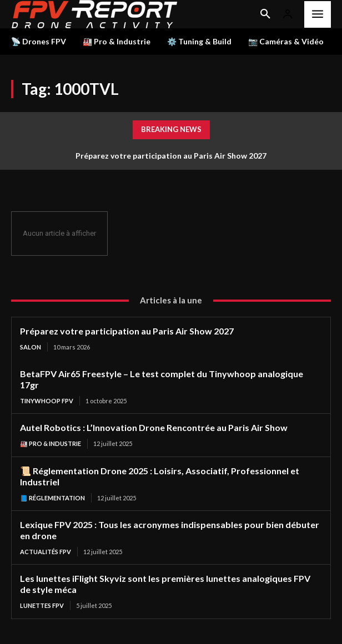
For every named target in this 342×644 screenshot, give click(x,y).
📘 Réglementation (52, 498)
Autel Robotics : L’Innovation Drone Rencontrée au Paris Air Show (154, 427)
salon (31, 347)
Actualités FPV (46, 552)
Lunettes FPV (42, 605)
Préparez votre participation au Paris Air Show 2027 (171, 156)
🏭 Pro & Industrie (51, 443)
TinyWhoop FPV (47, 401)
